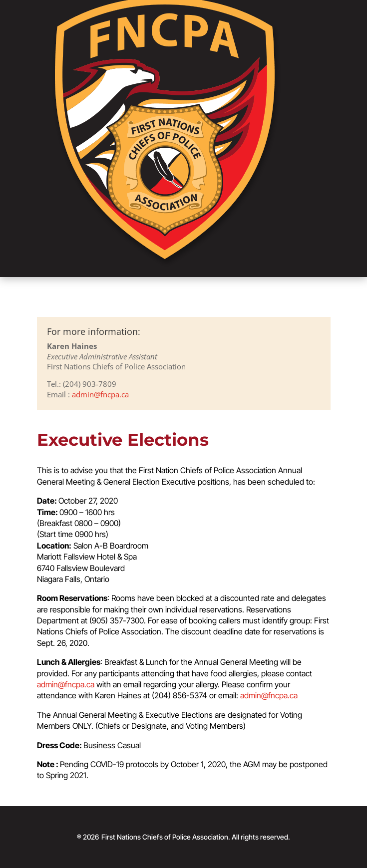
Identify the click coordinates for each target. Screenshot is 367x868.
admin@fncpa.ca (100, 394)
